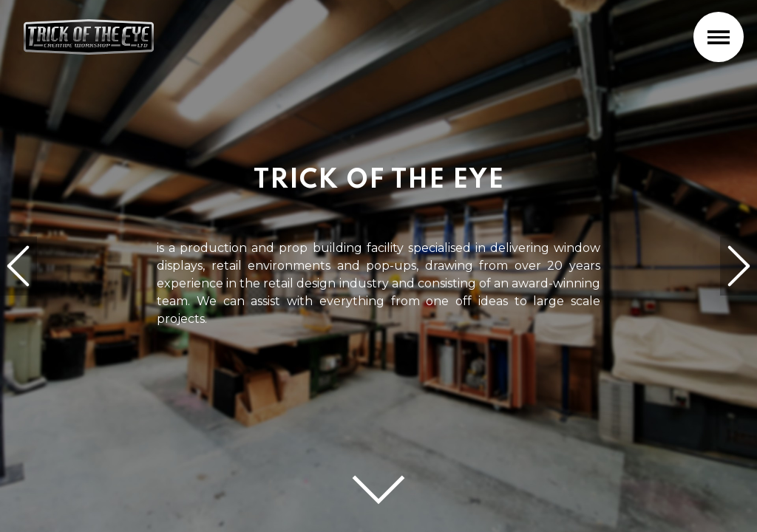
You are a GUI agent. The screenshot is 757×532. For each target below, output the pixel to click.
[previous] (18, 266)
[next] (739, 266)
